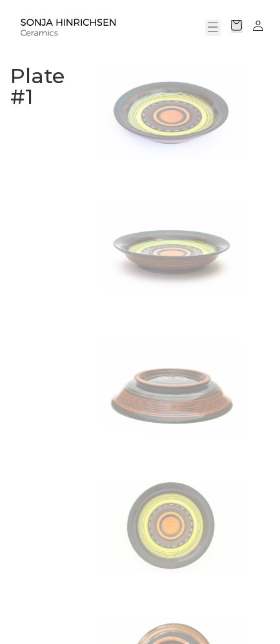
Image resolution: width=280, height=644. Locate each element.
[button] (213, 28)
